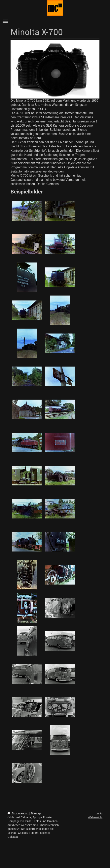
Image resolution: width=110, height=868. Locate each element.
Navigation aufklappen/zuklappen (55, 21)
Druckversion (18, 813)
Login (99, 813)
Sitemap (36, 813)
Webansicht (95, 817)
